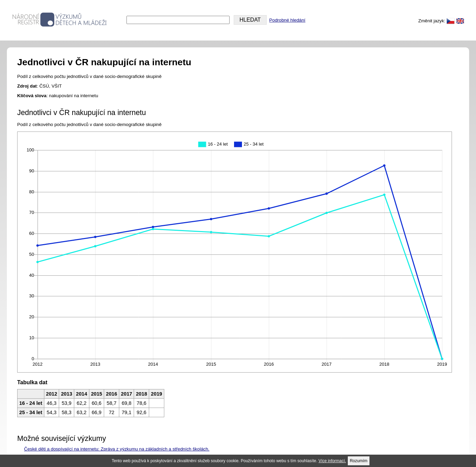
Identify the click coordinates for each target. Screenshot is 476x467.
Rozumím (359, 461)
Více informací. (332, 461)
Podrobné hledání (287, 20)
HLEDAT (250, 20)
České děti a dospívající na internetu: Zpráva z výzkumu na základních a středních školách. (117, 449)
